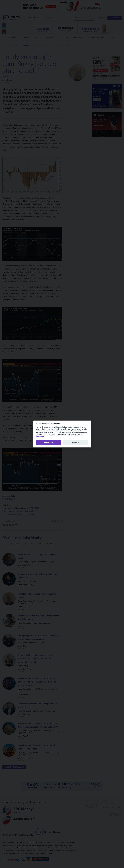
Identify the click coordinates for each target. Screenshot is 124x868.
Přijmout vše (49, 443)
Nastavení (40, 437)
